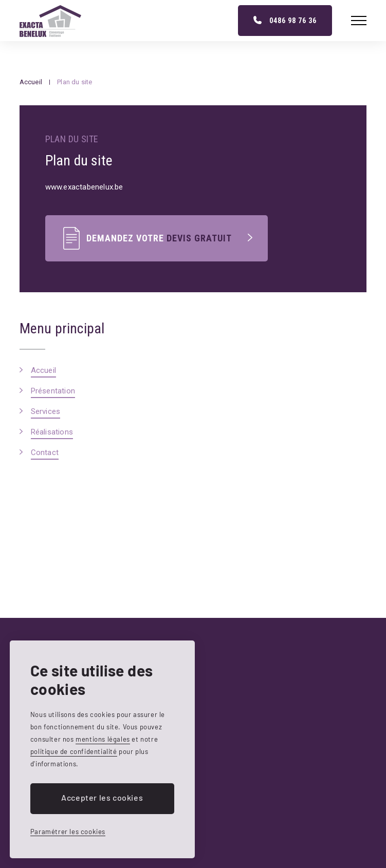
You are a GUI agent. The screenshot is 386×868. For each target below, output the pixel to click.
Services (46, 411)
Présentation (53, 391)
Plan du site (75, 82)
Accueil (31, 82)
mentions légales (103, 739)
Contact (45, 452)
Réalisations (52, 432)
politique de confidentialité (74, 751)
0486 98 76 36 (293, 21)
